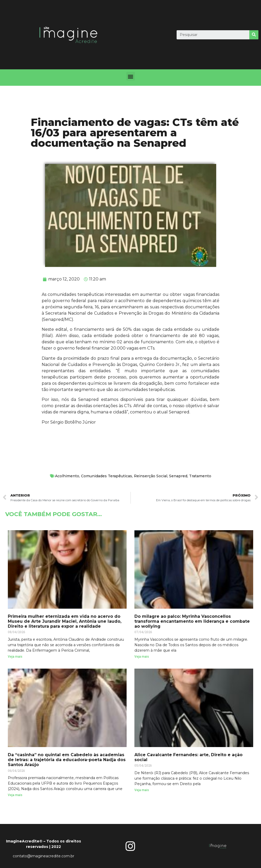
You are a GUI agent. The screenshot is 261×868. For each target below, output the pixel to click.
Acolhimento (67, 476)
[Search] (254, 35)
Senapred (178, 476)
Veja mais (15, 657)
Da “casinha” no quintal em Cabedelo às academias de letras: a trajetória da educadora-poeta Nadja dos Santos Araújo (67, 760)
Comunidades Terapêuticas (107, 476)
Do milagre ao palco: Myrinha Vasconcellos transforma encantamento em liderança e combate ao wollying (192, 621)
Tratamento (200, 476)
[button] (131, 76)
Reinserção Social (151, 476)
